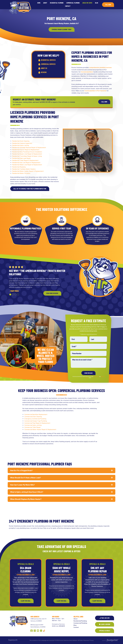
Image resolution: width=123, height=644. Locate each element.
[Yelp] (41, 631)
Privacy (91, 640)
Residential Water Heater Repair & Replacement (28, 171)
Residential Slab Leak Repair (21, 158)
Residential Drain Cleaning (21, 141)
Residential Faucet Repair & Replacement (26, 150)
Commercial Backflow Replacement (36, 414)
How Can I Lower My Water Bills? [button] (22, 485)
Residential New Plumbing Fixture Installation (27, 152)
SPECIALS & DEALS (105, 631)
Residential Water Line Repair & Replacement (27, 165)
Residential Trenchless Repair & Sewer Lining (27, 156)
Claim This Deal (26, 601)
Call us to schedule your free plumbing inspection (30, 189)
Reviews (45, 72)
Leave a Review (105, 624)
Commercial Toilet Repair (33, 427)
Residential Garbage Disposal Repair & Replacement (29, 147)
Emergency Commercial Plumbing (35, 419)
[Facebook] (32, 631)
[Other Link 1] (44, 631)
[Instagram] (35, 631)
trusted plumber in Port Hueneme (95, 91)
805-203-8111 (105, 618)
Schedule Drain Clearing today (62, 29)
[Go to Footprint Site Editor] (110, 640)
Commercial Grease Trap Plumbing (36, 421)
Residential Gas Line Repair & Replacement (26, 162)
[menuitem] (39, 3)
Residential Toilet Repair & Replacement (25, 160)
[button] (10, 294)
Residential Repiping (19, 167)
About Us (45, 68)
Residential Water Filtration (21, 173)
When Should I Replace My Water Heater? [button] (26, 499)
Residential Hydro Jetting (21, 145)
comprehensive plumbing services (100, 67)
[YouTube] (38, 631)
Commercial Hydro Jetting (33, 425)
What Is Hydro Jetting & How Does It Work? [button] (27, 492)
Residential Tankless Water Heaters (24, 169)
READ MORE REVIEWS (52, 293)
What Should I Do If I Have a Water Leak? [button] (26, 478)
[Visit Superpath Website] (13, 640)
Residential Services (50, 60)
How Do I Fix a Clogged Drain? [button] (21, 470)
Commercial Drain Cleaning (33, 417)
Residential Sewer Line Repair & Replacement (27, 154)
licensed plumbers (87, 72)
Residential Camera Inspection (22, 143)
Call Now (108, 5)
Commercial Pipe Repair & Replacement (37, 423)
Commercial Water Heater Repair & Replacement (40, 429)
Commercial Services (49, 64)
